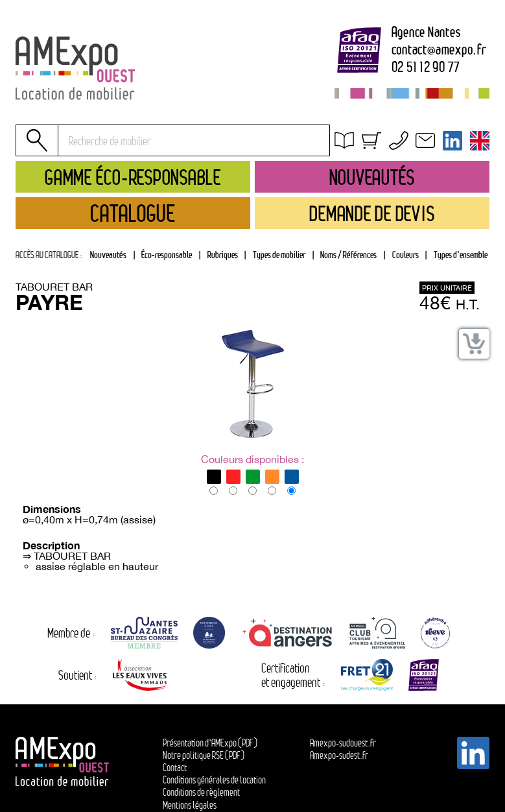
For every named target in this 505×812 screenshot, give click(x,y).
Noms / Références (348, 255)
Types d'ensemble (461, 255)
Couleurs (405, 255)
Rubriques (223, 255)
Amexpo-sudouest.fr (343, 743)
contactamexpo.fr (439, 50)
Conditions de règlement (201, 792)
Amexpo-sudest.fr (339, 755)
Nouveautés (108, 255)
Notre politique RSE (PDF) (204, 755)
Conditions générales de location (410, 158)
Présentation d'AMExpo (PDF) (210, 743)
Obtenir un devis (377, 143)
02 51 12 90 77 (426, 67)
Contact (175, 768)
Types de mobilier (279, 255)
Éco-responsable (167, 255)
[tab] (222, 255)
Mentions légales (190, 805)
